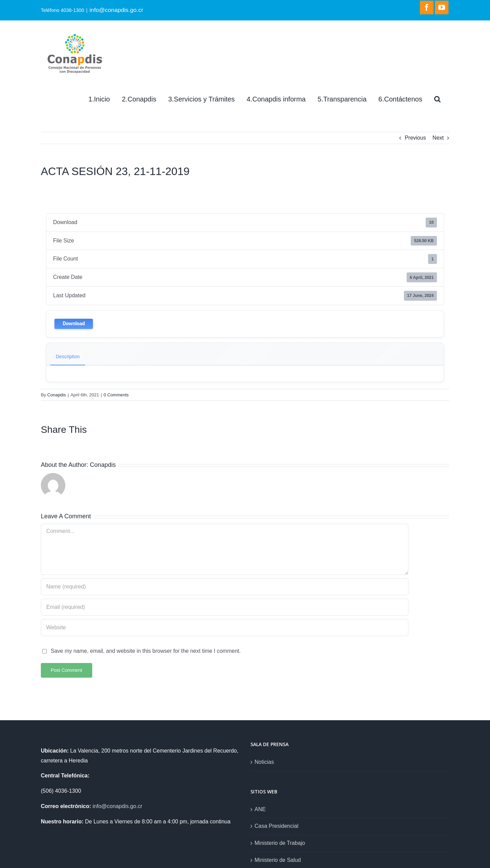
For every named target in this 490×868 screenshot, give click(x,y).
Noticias (264, 762)
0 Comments (116, 395)
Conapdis (57, 395)
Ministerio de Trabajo (280, 843)
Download (74, 324)
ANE (260, 809)
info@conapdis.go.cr (116, 10)
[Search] (437, 99)
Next (438, 138)
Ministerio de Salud (278, 860)
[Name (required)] (225, 587)
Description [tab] (68, 357)
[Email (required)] (225, 607)
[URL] (225, 628)
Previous (415, 138)
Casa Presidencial (276, 826)
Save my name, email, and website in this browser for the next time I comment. (146, 651)
